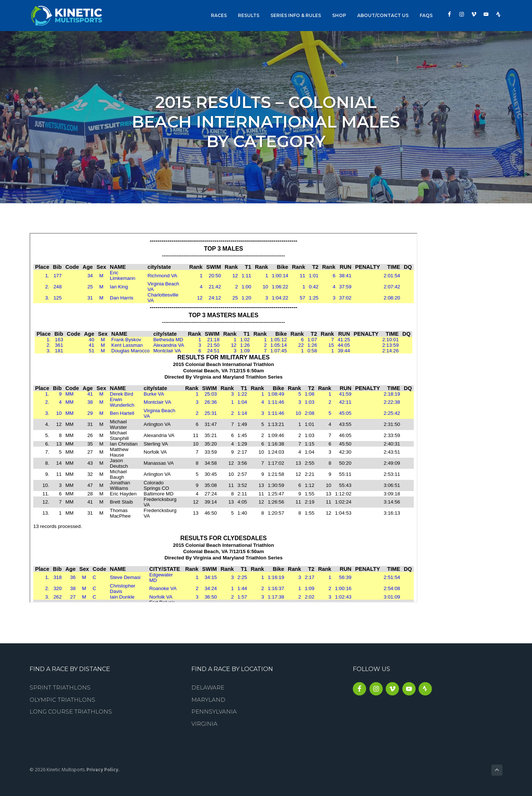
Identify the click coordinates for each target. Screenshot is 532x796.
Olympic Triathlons (62, 700)
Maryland (208, 700)
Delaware (208, 687)
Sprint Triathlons (60, 687)
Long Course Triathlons (71, 712)
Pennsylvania (214, 712)
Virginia (204, 724)
